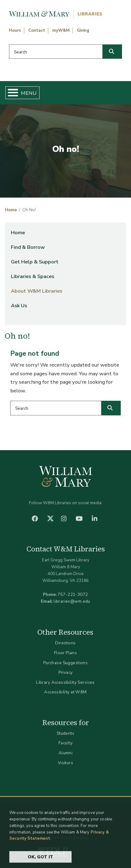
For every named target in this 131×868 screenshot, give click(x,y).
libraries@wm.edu (72, 601)
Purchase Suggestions (65, 663)
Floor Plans (66, 653)
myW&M (61, 30)
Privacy (66, 672)
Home (11, 210)
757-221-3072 (73, 594)
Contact (37, 30)
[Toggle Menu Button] (10, 93)
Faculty (65, 743)
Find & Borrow (28, 247)
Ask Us (19, 306)
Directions (65, 643)
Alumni (66, 753)
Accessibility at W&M (65, 692)
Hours (15, 30)
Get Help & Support (35, 262)
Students (65, 733)
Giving (83, 30)
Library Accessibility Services (65, 682)
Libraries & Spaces (33, 276)
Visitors (65, 763)
